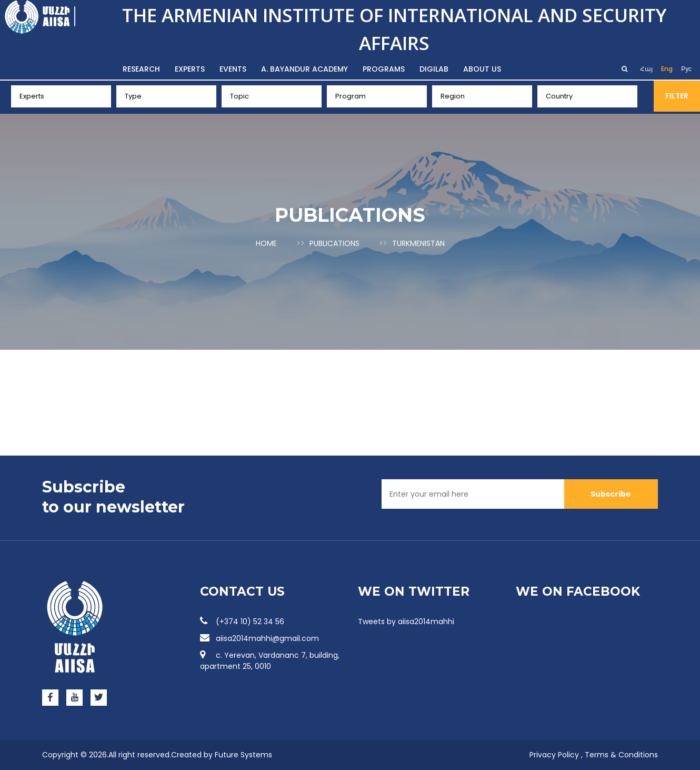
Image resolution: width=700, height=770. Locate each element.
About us (482, 69)
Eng (667, 69)
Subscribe (611, 494)
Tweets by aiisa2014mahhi (406, 621)
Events (233, 69)
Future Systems (243, 755)
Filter (677, 96)
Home (266, 243)
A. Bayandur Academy (304, 69)
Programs (384, 69)
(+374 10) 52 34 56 (242, 621)
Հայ (646, 69)
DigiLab (434, 69)
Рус (686, 69)
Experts (190, 69)
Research (141, 69)
